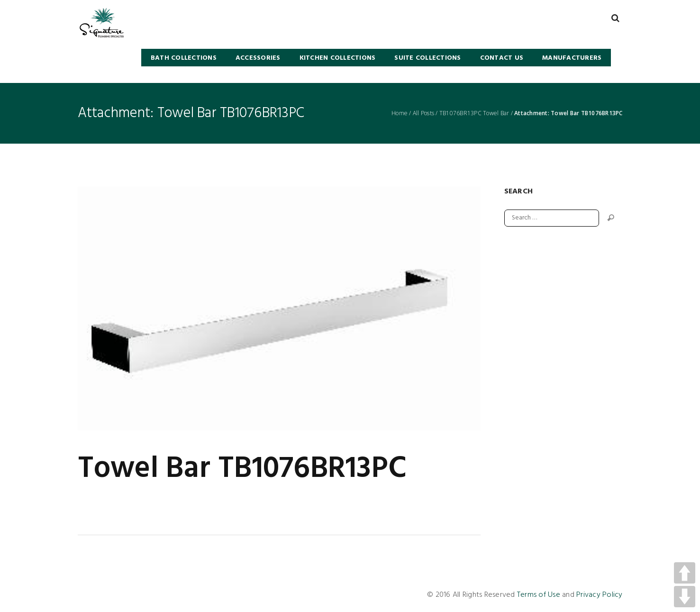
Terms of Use (539, 595)
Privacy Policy (600, 595)
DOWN (685, 597)
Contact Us (502, 58)
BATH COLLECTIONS (184, 58)
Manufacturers (572, 58)
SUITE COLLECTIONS (427, 58)
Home (400, 113)
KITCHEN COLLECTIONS (338, 58)
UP (685, 573)
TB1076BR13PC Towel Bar (474, 113)
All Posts (423, 113)
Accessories (258, 58)
